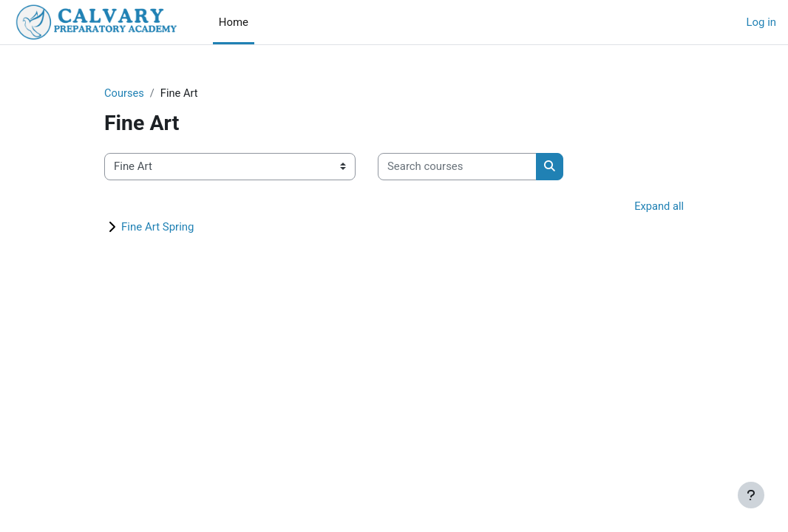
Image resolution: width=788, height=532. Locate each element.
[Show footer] (751, 495)
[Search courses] (457, 167)
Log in (762, 22)
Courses (125, 94)
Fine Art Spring (158, 227)
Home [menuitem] (234, 22)
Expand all (659, 207)
